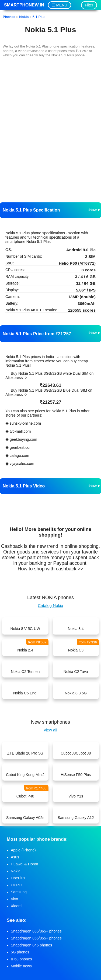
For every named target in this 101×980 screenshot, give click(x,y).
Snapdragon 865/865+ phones (36, 931)
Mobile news (21, 966)
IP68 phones (21, 959)
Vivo (14, 899)
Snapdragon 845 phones (31, 945)
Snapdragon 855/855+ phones (36, 938)
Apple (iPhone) (23, 850)
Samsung (19, 892)
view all (50, 730)
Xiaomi (17, 906)
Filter (89, 5)
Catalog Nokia (50, 605)
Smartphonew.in (24, 5)
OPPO (16, 885)
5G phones (20, 952)
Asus (15, 857)
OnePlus (18, 878)
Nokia (16, 871)
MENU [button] (62, 5)
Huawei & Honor (25, 864)
